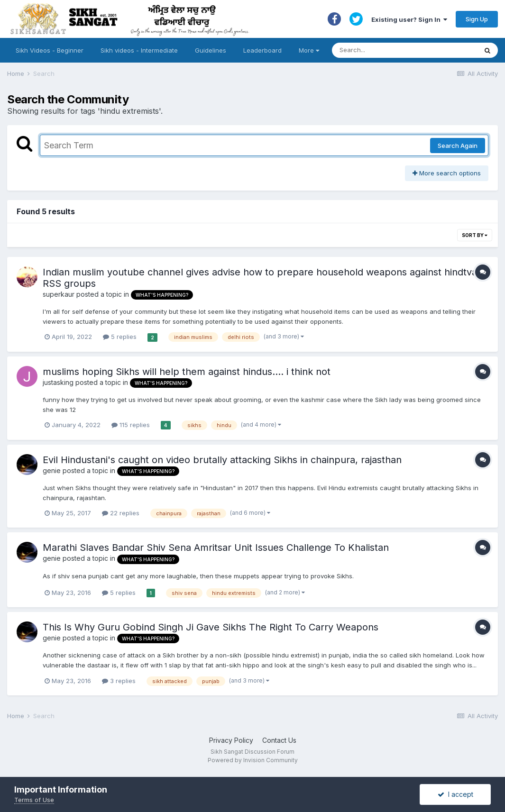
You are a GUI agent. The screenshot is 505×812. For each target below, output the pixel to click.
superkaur (59, 294)
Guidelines (211, 50)
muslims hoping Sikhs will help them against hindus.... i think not (187, 372)
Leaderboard (262, 50)
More (309, 50)
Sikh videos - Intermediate (139, 50)
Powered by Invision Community (253, 760)
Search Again (458, 146)
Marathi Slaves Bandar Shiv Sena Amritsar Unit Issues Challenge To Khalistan (216, 547)
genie (52, 470)
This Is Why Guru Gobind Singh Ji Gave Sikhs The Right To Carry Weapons (211, 627)
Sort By (475, 235)
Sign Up (477, 19)
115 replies (131, 425)
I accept (455, 794)
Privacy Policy (231, 740)
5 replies (120, 337)
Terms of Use (34, 800)
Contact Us (279, 740)
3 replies (119, 681)
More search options (447, 173)
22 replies (121, 513)
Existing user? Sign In (409, 19)
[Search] (395, 50)
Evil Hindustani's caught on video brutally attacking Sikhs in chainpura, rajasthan (222, 460)
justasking (58, 382)
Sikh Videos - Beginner (50, 50)
